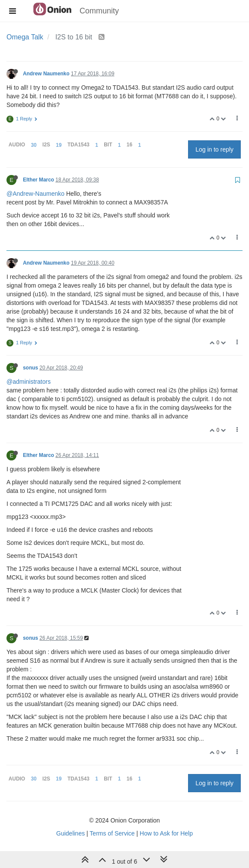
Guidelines (70, 833)
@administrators (29, 382)
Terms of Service (112, 833)
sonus (30, 368)
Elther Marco (38, 180)
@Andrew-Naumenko (35, 194)
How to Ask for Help (166, 833)
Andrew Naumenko (46, 74)
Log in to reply (214, 149)
